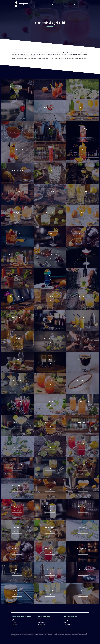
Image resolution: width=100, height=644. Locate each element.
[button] (17, 91)
